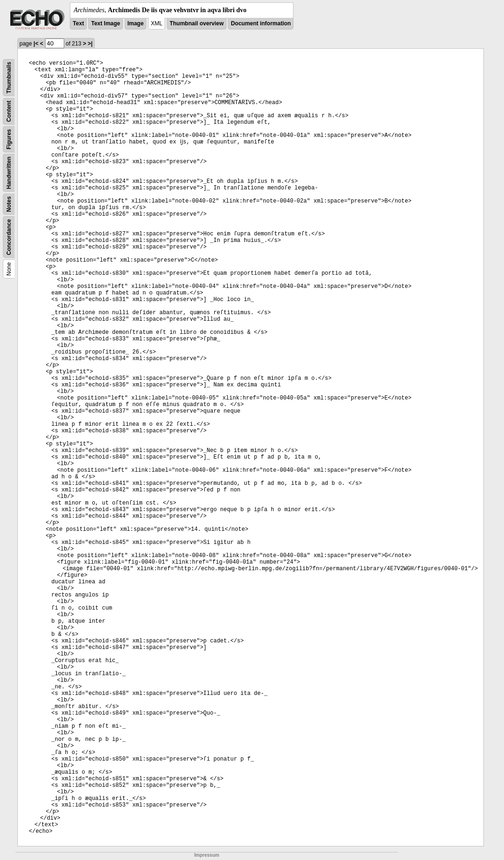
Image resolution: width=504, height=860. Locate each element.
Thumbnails (9, 78)
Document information (261, 23)
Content (9, 111)
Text (78, 23)
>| (90, 44)
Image (136, 23)
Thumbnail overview (197, 23)
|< (36, 44)
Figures (9, 139)
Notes (9, 204)
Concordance (9, 237)
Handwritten (9, 173)
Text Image (105, 23)
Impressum (207, 855)
